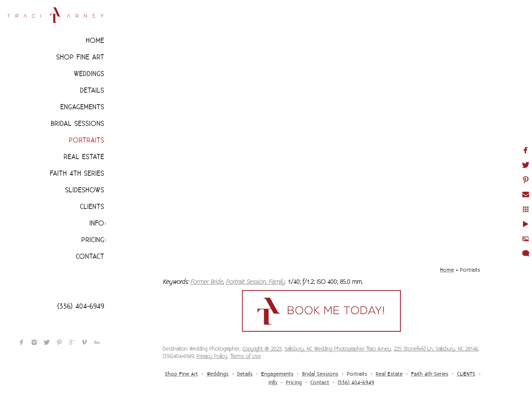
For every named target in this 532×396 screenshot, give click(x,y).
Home (95, 41)
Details (92, 91)
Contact (90, 257)
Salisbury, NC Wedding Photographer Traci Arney (338, 349)
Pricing (93, 240)
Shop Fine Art (80, 57)
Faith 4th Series (77, 174)
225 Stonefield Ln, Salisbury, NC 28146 (436, 349)
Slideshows (85, 190)
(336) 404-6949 (81, 307)
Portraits (86, 140)
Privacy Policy (212, 357)
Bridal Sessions (77, 124)
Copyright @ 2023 (262, 349)
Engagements (82, 107)
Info (97, 223)
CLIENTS (92, 207)
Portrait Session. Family (255, 282)
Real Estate (84, 157)
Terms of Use (245, 357)
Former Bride (207, 282)
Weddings (89, 74)
